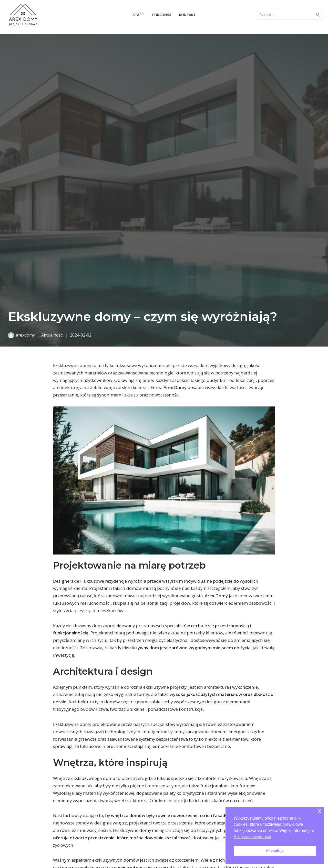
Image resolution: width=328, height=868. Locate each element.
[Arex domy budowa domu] (23, 15)
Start (138, 15)
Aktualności (52, 335)
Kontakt (187, 15)
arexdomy (25, 335)
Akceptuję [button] (275, 851)
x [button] (320, 811)
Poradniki (162, 15)
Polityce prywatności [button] (252, 837)
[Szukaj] (284, 15)
